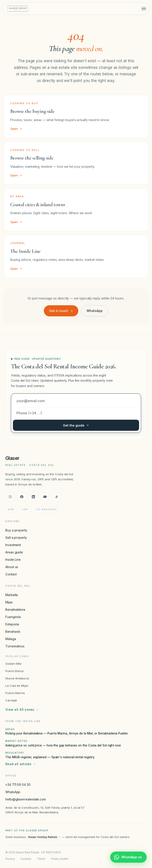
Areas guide (14, 552)
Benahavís (13, 632)
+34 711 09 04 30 (18, 785)
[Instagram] (10, 497)
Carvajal (11, 700)
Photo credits (60, 859)
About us (12, 567)
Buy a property (16, 530)
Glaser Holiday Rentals (44, 837)
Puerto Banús (15, 671)
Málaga (11, 639)
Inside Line (13, 560)
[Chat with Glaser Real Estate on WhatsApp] (128, 857)
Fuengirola (13, 617)
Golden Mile (13, 664)
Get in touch (61, 311)
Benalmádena (15, 610)
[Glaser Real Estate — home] (18, 9)
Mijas (9, 602)
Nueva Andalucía (17, 678)
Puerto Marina (15, 693)
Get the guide (76, 425)
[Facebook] (22, 497)
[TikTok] (57, 497)
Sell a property (16, 538)
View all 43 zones (22, 710)
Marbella (12, 595)
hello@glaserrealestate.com (26, 799)
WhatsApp (94, 311)
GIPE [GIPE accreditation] (11, 509)
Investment (13, 545)
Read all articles (21, 764)
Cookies (26, 859)
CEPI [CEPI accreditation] (25, 509)
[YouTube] (45, 497)
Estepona (12, 624)
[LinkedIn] (33, 497)
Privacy (10, 859)
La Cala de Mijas (17, 686)
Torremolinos (15, 646)
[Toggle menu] (144, 9)
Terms (41, 859)
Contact (11, 574)
